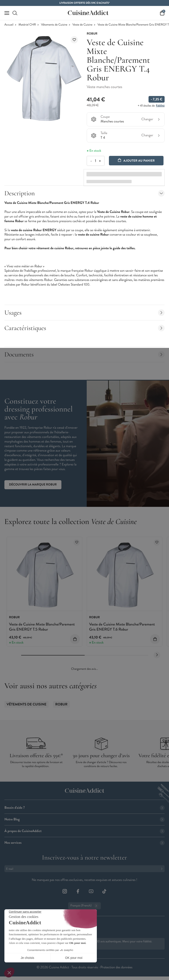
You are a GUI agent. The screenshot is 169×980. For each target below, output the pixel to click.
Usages (84, 313)
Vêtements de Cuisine (54, 25)
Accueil (9, 25)
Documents (84, 354)
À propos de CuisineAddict (84, 831)
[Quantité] (95, 161)
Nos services (84, 843)
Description (84, 193)
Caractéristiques (84, 328)
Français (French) (84, 906)
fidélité (160, 106)
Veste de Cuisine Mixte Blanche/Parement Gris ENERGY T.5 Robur (42, 627)
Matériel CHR (27, 25)
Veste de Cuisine (82, 25)
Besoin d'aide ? (84, 808)
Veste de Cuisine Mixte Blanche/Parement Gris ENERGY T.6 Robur (122, 627)
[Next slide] (157, 655)
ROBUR (61, 704)
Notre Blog (84, 819)
